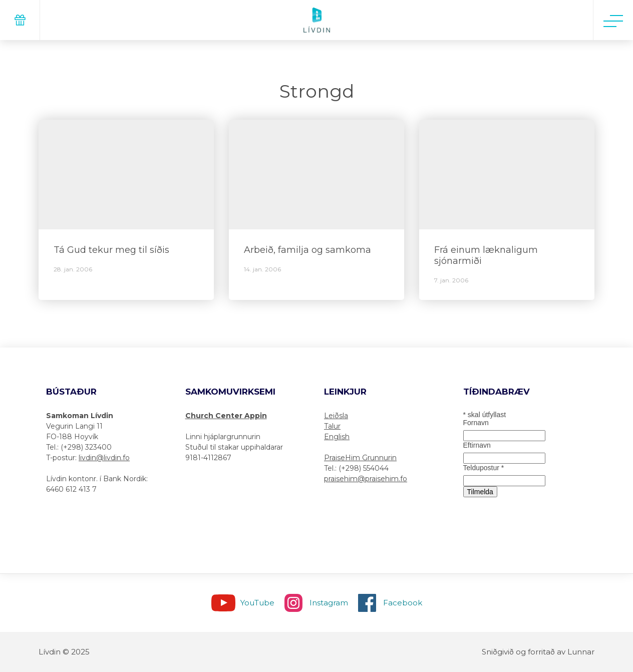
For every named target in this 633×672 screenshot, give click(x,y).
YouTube (257, 603)
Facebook (403, 603)
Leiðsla (336, 416)
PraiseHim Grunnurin (360, 458)
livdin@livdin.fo (104, 458)
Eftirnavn (477, 445)
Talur (332, 426)
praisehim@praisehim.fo (366, 479)
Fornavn (476, 423)
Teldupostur (484, 468)
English (337, 437)
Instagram (329, 603)
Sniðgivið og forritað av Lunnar (538, 652)
